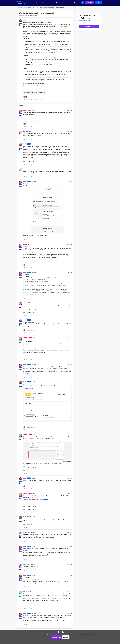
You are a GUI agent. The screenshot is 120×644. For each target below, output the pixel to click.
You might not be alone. (85, 21)
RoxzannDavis (27, 532)
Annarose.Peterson (28, 110)
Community (20, 8)
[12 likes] (30, 97)
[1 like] (29, 161)
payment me (42, 92)
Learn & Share (28, 8)
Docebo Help (73, 3)
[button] (90, 3)
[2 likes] (29, 124)
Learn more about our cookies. (87, 634)
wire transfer (27, 92)
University (65, 3)
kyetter (25, 131)
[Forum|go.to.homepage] (22, 3)
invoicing (34, 92)
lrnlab (25, 20)
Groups (44, 3)
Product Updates (57, 3)
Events (49, 3)
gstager (25, 244)
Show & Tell (35, 8)
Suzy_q (25, 592)
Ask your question (89, 26)
